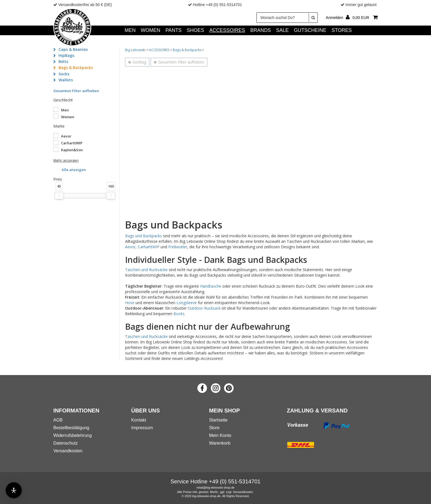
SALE (282, 30)
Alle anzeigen (74, 170)
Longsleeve (187, 303)
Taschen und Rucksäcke (146, 270)
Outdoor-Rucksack (204, 308)
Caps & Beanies (73, 49)
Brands (260, 30)
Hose (130, 303)
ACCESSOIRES (227, 30)
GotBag (137, 62)
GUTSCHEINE (310, 30)
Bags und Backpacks (143, 236)
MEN (130, 30)
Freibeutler (178, 247)
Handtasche (211, 286)
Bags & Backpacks (76, 68)
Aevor (130, 247)
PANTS (174, 30)
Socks (64, 74)
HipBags (66, 55)
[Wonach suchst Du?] (287, 18)
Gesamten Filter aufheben (76, 91)
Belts (63, 61)
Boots (179, 314)
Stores (342, 30)
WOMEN (150, 30)
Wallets (66, 80)
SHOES (196, 30)
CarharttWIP (149, 247)
